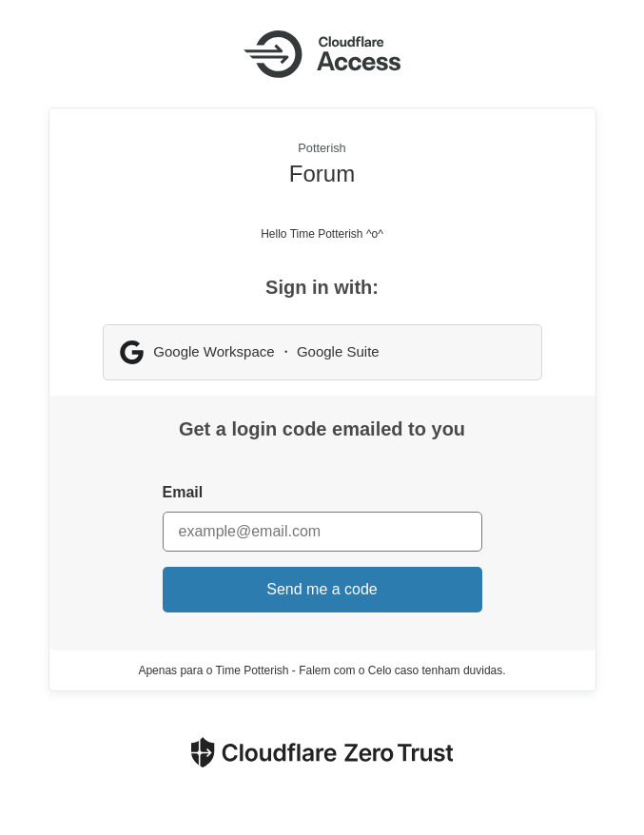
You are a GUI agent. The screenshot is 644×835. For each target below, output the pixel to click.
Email (183, 492)
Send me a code (322, 589)
